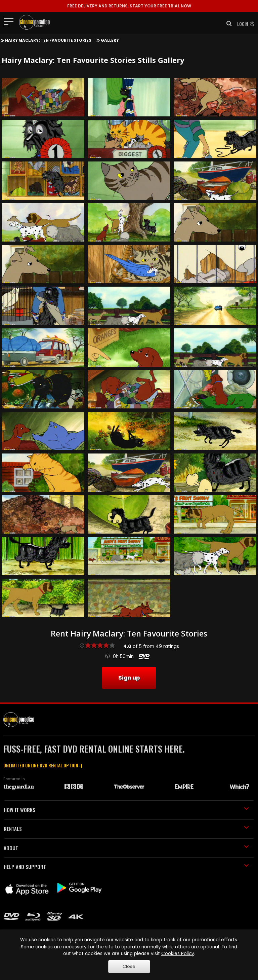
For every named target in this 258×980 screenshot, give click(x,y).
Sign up (129, 678)
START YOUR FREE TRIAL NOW (129, 6)
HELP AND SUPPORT (126, 867)
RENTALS (126, 829)
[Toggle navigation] (11, 21)
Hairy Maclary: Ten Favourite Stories (48, 40)
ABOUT (126, 848)
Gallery (110, 40)
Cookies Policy (178, 954)
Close (129, 966)
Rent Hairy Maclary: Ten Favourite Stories (129, 633)
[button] (227, 24)
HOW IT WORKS (126, 810)
